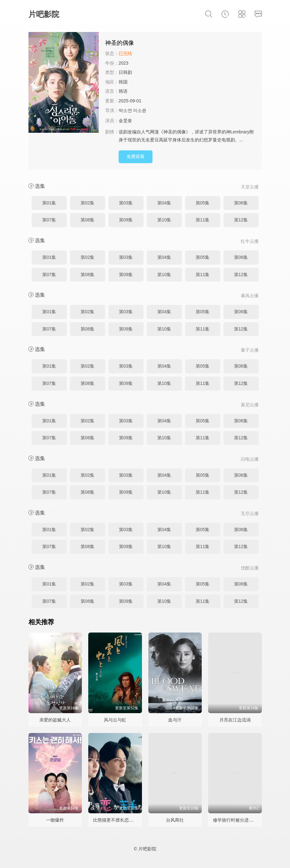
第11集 (203, 220)
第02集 (88, 203)
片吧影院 (44, 14)
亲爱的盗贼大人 (55, 720)
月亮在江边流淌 (235, 720)
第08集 (88, 220)
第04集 (164, 203)
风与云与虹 (115, 720)
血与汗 (175, 720)
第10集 (164, 220)
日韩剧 (125, 72)
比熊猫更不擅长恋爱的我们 (120, 820)
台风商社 (175, 820)
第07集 (49, 220)
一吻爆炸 (55, 820)
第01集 (49, 203)
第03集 (126, 203)
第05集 (203, 203)
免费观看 (136, 156)
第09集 (126, 220)
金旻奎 (125, 121)
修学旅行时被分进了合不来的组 (244, 820)
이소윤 (140, 110)
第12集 (241, 220)
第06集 (241, 203)
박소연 (125, 110)
